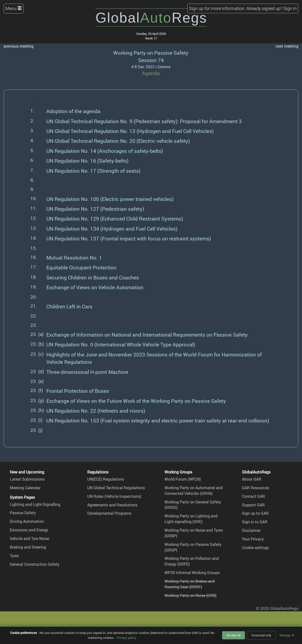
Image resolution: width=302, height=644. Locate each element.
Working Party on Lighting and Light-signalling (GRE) (191, 519)
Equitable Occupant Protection (81, 267)
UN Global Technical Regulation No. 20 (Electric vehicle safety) (118, 141)
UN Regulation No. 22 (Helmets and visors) (96, 411)
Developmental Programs (109, 513)
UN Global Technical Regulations (116, 488)
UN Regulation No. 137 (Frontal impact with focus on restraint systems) (129, 238)
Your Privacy (253, 539)
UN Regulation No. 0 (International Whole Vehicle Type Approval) (121, 344)
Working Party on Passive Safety (151, 53)
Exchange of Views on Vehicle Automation (95, 287)
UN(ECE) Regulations (106, 479)
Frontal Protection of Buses (78, 391)
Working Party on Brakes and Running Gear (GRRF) (190, 584)
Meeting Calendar (25, 488)
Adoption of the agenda (73, 111)
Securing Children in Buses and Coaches (93, 277)
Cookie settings (255, 548)
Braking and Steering (28, 547)
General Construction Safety (35, 564)
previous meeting (19, 46)
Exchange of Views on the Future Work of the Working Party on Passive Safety (136, 401)
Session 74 (151, 60)
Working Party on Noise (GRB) (190, 595)
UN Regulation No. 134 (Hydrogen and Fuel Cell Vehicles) (112, 229)
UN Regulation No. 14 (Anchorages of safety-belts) (105, 151)
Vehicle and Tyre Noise (29, 539)
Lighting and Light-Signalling (35, 504)
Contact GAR (253, 496)
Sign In (290, 8)
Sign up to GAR (255, 513)
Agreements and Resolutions (112, 505)
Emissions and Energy (29, 530)
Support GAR (253, 505)
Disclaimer (251, 530)
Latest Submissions (27, 479)
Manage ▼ (287, 635)
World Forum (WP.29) (183, 479)
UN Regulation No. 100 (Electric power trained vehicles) (110, 199)
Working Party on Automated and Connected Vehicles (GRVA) (194, 491)
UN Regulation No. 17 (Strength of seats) (93, 171)
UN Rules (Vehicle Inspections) (114, 496)
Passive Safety (23, 513)
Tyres (14, 556)
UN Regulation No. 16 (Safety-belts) (87, 161)
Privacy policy (126, 638)
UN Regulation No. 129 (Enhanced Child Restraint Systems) (115, 218)
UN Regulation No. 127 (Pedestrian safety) (95, 209)
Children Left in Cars (69, 306)
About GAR (252, 479)
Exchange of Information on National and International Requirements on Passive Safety (147, 335)
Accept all (233, 635)
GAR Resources (256, 488)
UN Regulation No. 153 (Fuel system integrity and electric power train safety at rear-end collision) (158, 420)
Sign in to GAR (255, 522)
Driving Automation (27, 521)
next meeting (287, 46)
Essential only (261, 635)
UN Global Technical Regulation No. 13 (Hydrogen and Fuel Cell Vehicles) (130, 131)
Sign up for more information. (217, 8)
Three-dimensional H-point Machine (87, 372)
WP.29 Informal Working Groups (192, 573)
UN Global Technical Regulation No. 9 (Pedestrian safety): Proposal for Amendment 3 (144, 121)
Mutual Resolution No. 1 (74, 257)
